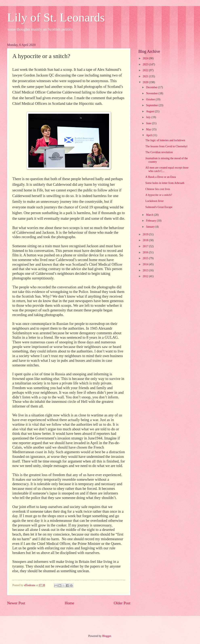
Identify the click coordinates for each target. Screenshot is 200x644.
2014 (146, 264)
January (151, 227)
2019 (146, 234)
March (150, 215)
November (152, 93)
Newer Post (16, 603)
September (152, 105)
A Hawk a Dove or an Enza (161, 177)
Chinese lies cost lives (158, 189)
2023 (146, 64)
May (149, 129)
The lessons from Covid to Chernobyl (166, 146)
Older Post (122, 603)
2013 (146, 270)
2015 (146, 258)
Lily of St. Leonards (56, 17)
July (149, 117)
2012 (146, 276)
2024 (146, 58)
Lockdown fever (154, 201)
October (151, 99)
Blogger (107, 636)
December (152, 87)
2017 (146, 246)
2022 (146, 70)
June (149, 123)
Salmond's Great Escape (159, 207)
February (151, 221)
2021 (146, 76)
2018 (146, 240)
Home (69, 603)
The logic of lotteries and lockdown (165, 140)
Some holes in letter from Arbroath (165, 183)
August (150, 111)
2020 (146, 82)
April (149, 135)
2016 (146, 252)
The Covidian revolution (159, 152)
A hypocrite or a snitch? (159, 195)
